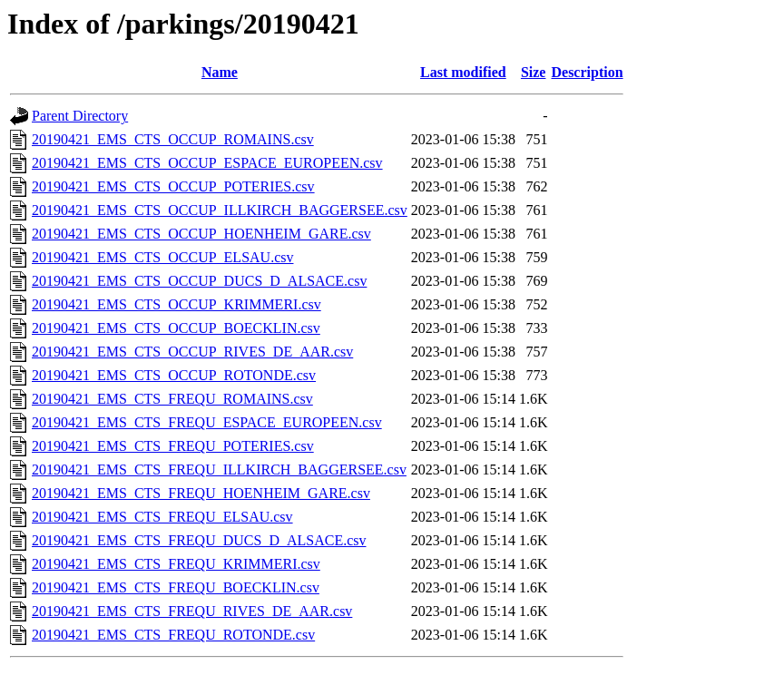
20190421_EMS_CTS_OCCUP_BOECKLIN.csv (176, 328)
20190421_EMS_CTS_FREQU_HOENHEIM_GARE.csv (201, 493)
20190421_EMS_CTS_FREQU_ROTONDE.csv (173, 635)
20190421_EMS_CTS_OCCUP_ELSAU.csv (162, 257)
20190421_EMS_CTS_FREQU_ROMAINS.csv (172, 399)
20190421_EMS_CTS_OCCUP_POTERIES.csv (173, 186)
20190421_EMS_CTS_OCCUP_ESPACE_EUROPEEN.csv (207, 163)
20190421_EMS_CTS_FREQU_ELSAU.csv (162, 517)
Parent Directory (80, 116)
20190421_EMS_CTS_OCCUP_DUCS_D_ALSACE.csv (199, 281)
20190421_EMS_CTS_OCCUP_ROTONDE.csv (174, 375)
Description (587, 72)
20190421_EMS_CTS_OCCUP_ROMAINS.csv (173, 139)
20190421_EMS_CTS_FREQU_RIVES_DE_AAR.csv (192, 611)
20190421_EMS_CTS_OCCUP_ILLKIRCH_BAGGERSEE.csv (220, 210)
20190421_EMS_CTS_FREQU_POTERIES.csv (173, 446)
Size (534, 72)
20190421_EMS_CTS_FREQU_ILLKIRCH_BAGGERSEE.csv (219, 470)
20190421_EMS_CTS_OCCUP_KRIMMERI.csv (176, 304)
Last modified (463, 72)
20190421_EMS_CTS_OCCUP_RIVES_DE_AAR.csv (192, 352)
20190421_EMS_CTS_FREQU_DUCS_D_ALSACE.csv (199, 540)
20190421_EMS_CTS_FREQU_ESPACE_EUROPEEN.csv (207, 422)
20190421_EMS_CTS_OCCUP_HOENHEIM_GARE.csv (201, 234)
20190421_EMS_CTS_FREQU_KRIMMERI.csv (176, 564)
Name (220, 72)
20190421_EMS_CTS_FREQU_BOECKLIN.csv (176, 587)
